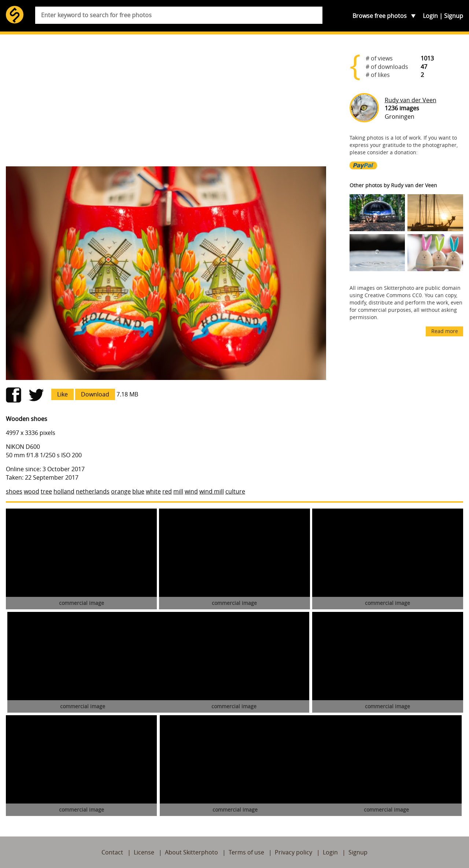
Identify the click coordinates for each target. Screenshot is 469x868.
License (144, 852)
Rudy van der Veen (411, 100)
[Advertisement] (166, 103)
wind (191, 491)
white (153, 491)
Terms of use (246, 852)
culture (235, 491)
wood (32, 491)
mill (178, 491)
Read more (445, 331)
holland (64, 491)
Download (95, 394)
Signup (454, 16)
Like (62, 394)
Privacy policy (293, 852)
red (167, 491)
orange (121, 491)
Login (430, 16)
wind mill (212, 491)
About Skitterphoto (191, 852)
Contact (112, 852)
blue (138, 491)
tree (46, 491)
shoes (14, 491)
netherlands (93, 491)
